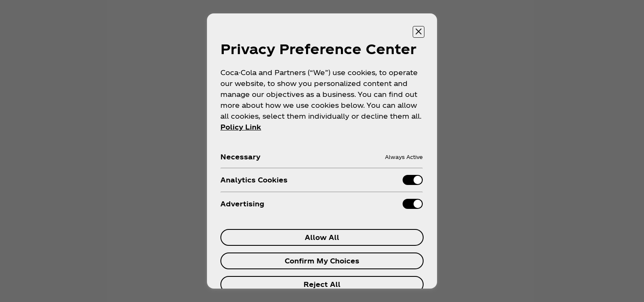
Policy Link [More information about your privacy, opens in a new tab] (241, 127)
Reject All (322, 284)
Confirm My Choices (322, 261)
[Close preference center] (419, 32)
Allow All (322, 237)
